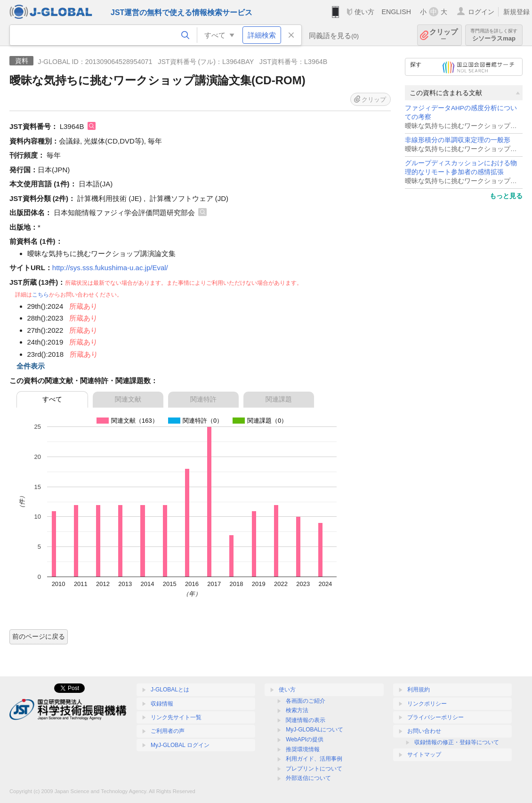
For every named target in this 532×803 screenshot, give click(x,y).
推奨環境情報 (303, 749)
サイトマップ (424, 755)
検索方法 (297, 710)
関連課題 (279, 399)
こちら (40, 295)
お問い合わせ (424, 731)
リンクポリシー (427, 704)
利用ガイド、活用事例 (314, 759)
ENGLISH (396, 12)
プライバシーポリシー (435, 717)
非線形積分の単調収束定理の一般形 (458, 140)
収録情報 (162, 704)
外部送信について (308, 778)
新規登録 (516, 12)
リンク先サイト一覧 (176, 717)
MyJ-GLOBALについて (314, 730)
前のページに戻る (39, 636)
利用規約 (419, 690)
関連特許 (203, 399)
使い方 (364, 12)
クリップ (443, 35)
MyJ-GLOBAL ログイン (180, 745)
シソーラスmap (494, 35)
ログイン (481, 12)
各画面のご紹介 (306, 701)
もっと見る (506, 196)
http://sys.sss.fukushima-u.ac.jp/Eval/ (110, 268)
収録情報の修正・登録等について (457, 742)
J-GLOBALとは (170, 690)
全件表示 (31, 366)
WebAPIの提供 (305, 739)
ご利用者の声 (168, 731)
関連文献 (128, 399)
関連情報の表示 (306, 720)
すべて (52, 399)
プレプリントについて (314, 769)
